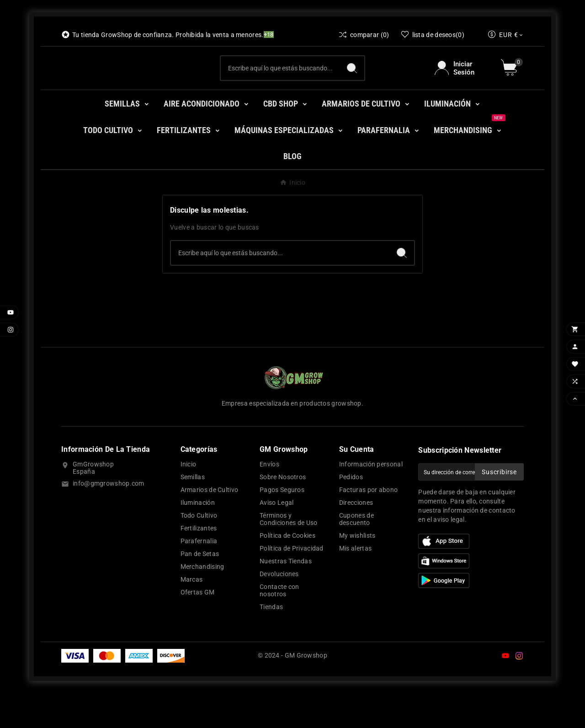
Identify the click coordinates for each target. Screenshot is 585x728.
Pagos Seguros (282, 525)
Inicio (189, 499)
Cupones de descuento (356, 554)
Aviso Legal (277, 538)
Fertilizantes (199, 563)
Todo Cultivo (199, 551)
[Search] (352, 86)
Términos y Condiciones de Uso (288, 554)
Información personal (371, 499)
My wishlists (357, 571)
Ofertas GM (198, 627)
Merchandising (202, 602)
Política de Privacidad (292, 583)
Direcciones (356, 538)
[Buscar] (280, 86)
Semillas (193, 512)
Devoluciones (279, 609)
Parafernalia (199, 576)
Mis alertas (355, 583)
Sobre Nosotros (283, 512)
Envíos (269, 499)
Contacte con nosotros (279, 626)
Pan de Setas (200, 589)
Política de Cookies (287, 571)
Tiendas (271, 642)
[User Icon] (462, 86)
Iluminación (198, 538)
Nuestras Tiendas (286, 596)
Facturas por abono (368, 525)
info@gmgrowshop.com (109, 519)
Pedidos (351, 512)
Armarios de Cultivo (210, 525)
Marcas (192, 615)
